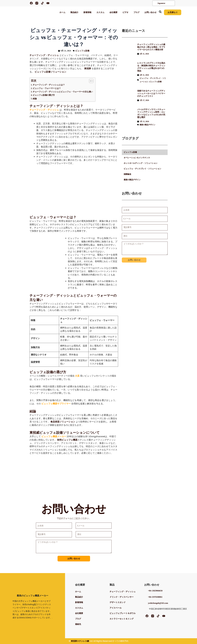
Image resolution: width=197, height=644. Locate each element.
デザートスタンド (118, 602)
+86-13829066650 (155, 590)
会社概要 (113, 12)
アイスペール (116, 608)
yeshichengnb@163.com (158, 602)
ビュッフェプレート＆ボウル (123, 614)
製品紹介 (74, 12)
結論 (35, 99)
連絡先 (78, 625)
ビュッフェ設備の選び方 (44, 95)
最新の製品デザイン (147, 125)
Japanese (160, 3)
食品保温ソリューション (63, 422)
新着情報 (87, 12)
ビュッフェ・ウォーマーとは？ (47, 88)
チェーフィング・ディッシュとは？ (49, 85)
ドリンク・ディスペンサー (122, 596)
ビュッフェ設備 (82, 51)
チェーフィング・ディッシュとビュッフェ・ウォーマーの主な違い (63, 92)
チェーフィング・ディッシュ (44, 56)
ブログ (136, 12)
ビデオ (125, 12)
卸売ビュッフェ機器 (67, 440)
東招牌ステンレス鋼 (80, 641)
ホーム (62, 12)
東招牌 (88, 69)
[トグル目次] (90, 81)
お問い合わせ (150, 12)
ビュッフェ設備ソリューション (50, 72)
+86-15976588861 (155, 596)
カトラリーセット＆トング (122, 620)
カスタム (100, 12)
